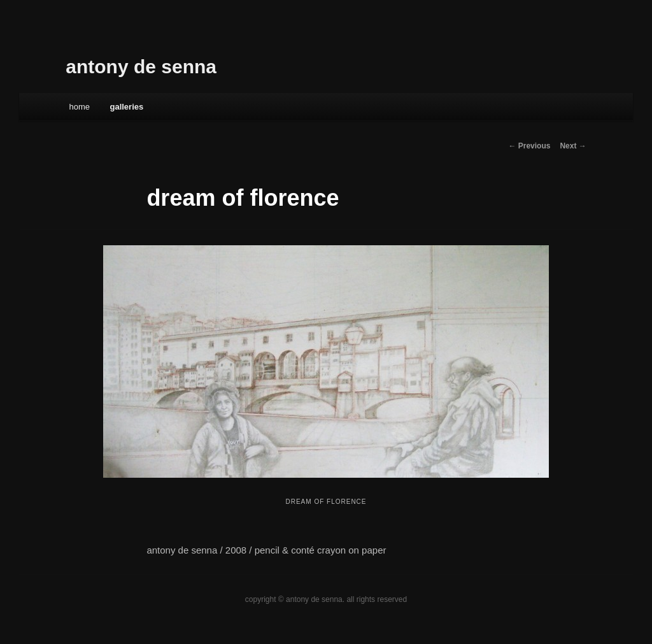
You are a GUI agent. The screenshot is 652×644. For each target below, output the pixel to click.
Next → (573, 146)
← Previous (529, 146)
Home (79, 107)
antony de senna (141, 67)
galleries (126, 107)
